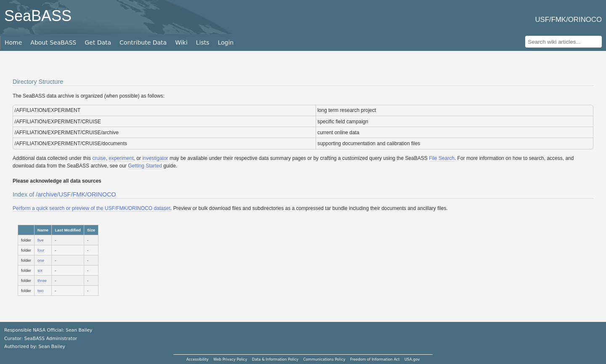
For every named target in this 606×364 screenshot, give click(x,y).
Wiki (181, 43)
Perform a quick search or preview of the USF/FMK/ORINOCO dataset (92, 208)
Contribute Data (143, 43)
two (41, 291)
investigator (155, 158)
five (41, 240)
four (41, 250)
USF (65, 194)
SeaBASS (38, 16)
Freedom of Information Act (375, 359)
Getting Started (145, 166)
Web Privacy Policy (230, 359)
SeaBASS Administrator (51, 339)
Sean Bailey (52, 347)
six (40, 270)
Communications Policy (324, 359)
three (42, 280)
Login (226, 43)
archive (47, 194)
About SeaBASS (53, 43)
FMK (79, 194)
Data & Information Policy (275, 359)
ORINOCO (102, 194)
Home (13, 43)
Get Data (98, 43)
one (41, 260)
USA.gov (412, 359)
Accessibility (198, 359)
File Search (442, 158)
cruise (99, 158)
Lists (203, 43)
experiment (121, 158)
